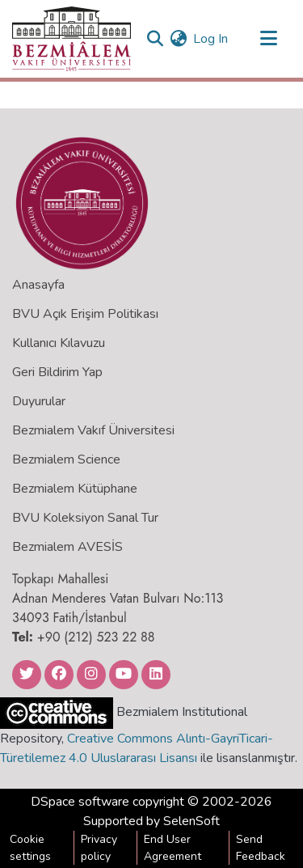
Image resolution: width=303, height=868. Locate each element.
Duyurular (39, 401)
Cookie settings (30, 848)
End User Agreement (173, 848)
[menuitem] (178, 39)
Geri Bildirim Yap (57, 372)
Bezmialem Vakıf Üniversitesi (93, 430)
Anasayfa (38, 285)
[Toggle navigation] (268, 39)
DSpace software (80, 802)
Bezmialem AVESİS (67, 547)
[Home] (72, 39)
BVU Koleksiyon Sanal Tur (85, 518)
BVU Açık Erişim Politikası (85, 314)
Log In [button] (211, 39)
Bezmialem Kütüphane (75, 489)
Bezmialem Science (66, 459)
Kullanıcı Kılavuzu (59, 343)
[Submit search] (155, 39)
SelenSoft (191, 821)
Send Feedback (261, 848)
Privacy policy (99, 848)
